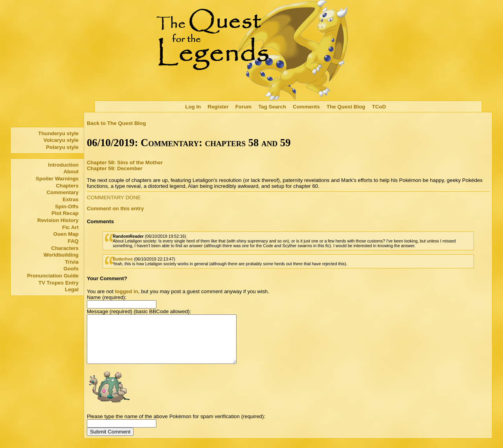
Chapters (67, 186)
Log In (193, 107)
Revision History (58, 220)
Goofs (71, 269)
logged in (126, 291)
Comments (306, 107)
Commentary (62, 192)
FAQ (73, 241)
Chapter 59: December (115, 168)
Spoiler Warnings (57, 179)
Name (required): (107, 297)
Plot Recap (65, 213)
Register (218, 107)
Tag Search (272, 107)
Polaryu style (62, 147)
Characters (65, 248)
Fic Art (70, 227)
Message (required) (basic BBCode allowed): (139, 311)
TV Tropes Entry (59, 283)
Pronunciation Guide (53, 276)
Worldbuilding (61, 255)
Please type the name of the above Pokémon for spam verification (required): (176, 426)
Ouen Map (66, 234)
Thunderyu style (58, 133)
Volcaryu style (61, 140)
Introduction (63, 165)
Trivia (72, 262)
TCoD (379, 107)
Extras (71, 199)
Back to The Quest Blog (116, 123)
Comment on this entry (115, 208)
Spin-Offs (67, 207)
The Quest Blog (346, 107)
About (71, 172)
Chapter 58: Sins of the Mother (125, 162)
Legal (72, 289)
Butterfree (123, 259)
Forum (243, 107)
